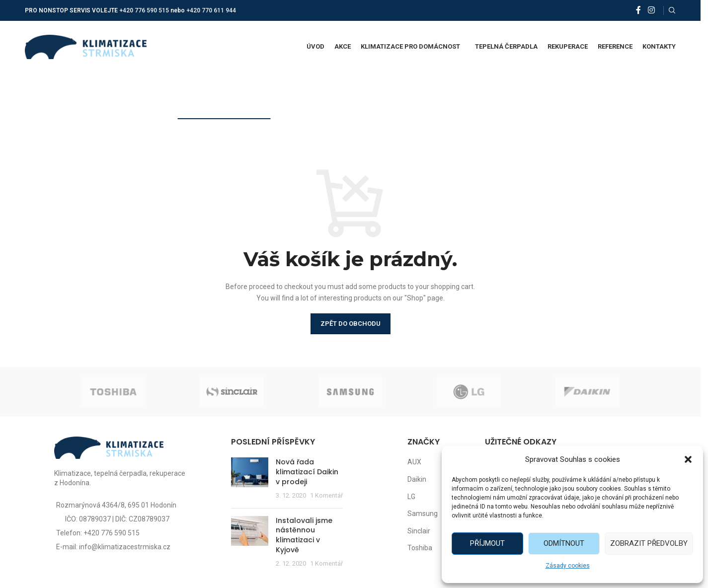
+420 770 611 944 (211, 10)
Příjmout (487, 543)
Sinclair (419, 531)
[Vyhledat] (672, 10)
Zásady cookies (568, 566)
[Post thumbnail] (250, 479)
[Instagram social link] (651, 10)
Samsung (423, 514)
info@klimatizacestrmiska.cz (125, 547)
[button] (688, 459)
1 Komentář (326, 495)
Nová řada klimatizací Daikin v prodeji (307, 472)
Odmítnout (564, 543)
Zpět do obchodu (351, 324)
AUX (414, 462)
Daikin (417, 479)
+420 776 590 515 (144, 10)
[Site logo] (86, 46)
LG (411, 497)
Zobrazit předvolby (649, 543)
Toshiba (420, 548)
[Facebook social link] (638, 10)
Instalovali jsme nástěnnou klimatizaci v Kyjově (304, 535)
